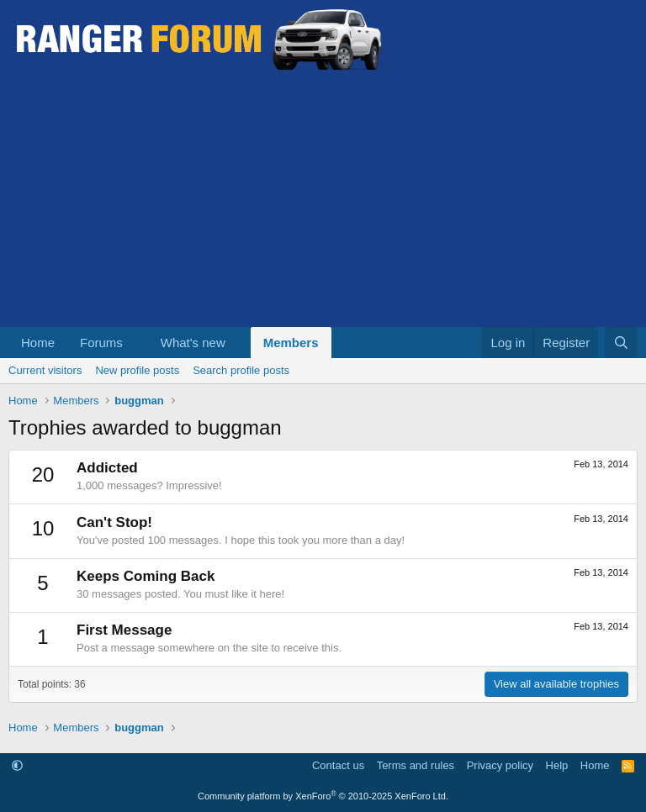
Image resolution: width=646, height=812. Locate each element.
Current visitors (45, 370)
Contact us (338, 765)
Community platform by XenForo (323, 796)
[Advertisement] (323, 201)
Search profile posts (241, 370)
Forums (101, 343)
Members (291, 343)
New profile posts (137, 370)
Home (38, 343)
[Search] (621, 343)
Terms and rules (416, 765)
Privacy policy (500, 765)
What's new (193, 343)
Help (557, 765)
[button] (136, 343)
